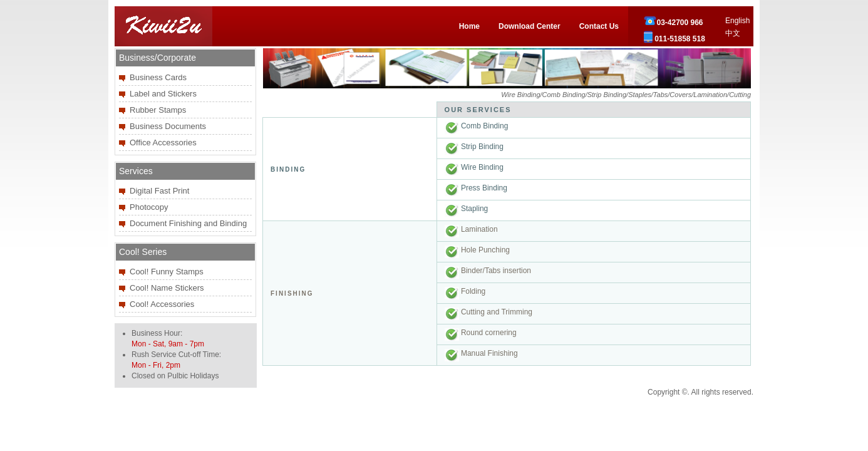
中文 (733, 33)
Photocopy (149, 207)
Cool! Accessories (162, 304)
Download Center (530, 26)
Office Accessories (163, 143)
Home (469, 26)
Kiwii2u (163, 26)
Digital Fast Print (159, 191)
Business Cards (158, 77)
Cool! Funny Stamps (167, 272)
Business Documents (168, 126)
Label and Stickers (163, 94)
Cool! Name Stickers (167, 288)
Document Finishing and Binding (188, 223)
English (737, 21)
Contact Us (599, 26)
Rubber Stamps (158, 110)
